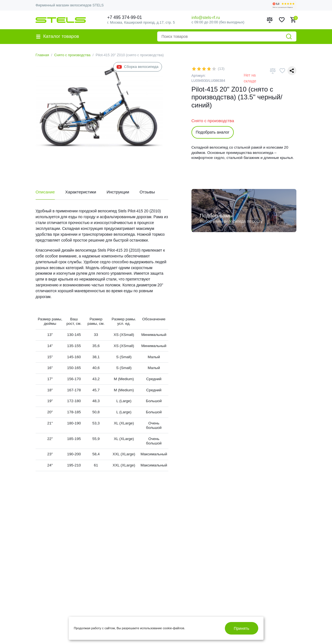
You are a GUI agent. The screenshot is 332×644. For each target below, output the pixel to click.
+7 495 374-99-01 (125, 17)
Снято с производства (72, 55)
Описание (45, 192)
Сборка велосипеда (137, 67)
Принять (242, 628)
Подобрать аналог (212, 132)
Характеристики (81, 192)
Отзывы (147, 192)
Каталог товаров (58, 36)
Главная (42, 55)
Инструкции (118, 192)
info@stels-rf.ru (206, 17)
